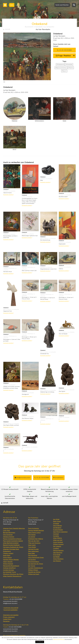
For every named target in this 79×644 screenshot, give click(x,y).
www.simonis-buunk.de (10, 634)
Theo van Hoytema (34, 548)
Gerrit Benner (58, 531)
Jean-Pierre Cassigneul (60, 537)
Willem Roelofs (8, 569)
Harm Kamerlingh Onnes (36, 562)
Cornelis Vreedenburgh (35, 573)
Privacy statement (9, 622)
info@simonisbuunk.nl (22, 478)
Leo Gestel (32, 542)
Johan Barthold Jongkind (11, 548)
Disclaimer (6, 626)
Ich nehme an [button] (40, 642)
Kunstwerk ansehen (9, 195)
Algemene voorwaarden (11, 620)
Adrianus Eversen (9, 542)
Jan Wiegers (57, 566)
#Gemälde (69, 65)
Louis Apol (6, 535)
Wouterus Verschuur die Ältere (13, 579)
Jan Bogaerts (57, 533)
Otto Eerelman (8, 540)
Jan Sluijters (32, 565)
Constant (56, 539)
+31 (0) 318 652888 (64, 51)
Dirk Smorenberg (34, 567)
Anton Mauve (7, 562)
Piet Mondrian (33, 560)
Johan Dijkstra (57, 543)
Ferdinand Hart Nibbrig (36, 544)
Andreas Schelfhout (9, 573)
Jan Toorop (32, 571)
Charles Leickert (8, 558)
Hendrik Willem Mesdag (11, 565)
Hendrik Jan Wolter (34, 577)
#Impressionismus (61, 68)
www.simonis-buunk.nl (10, 606)
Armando (56, 528)
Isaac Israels (32, 550)
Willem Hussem (58, 549)
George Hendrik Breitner (36, 535)
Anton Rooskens (58, 564)
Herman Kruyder (33, 554)
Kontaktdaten (58, 478)
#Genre (71, 68)
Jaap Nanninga (58, 558)
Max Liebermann (33, 556)
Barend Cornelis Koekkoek (11, 550)
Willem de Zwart (34, 579)
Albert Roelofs (8, 567)
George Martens (58, 555)
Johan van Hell (58, 545)
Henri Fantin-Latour (34, 538)
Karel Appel (57, 526)
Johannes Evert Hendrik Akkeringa (14, 533)
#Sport (64, 72)
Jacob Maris (7, 560)
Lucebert (56, 553)
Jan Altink (56, 524)
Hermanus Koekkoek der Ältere (13, 552)
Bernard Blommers (9, 538)
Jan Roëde (56, 562)
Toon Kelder (32, 552)
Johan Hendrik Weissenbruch (12, 581)
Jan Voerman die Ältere (36, 569)
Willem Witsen (33, 575)
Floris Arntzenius (34, 533)
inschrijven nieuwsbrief (11, 613)
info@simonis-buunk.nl (10, 608)
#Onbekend (60, 65)
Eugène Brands (58, 535)
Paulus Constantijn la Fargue (12, 544)
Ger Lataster (57, 551)
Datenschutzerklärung (59, 639)
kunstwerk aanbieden (10, 615)
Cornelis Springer (9, 575)
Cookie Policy (7, 624)
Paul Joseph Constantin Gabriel (13, 546)
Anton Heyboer (58, 547)
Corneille (56, 541)
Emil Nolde (57, 560)
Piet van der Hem (34, 546)
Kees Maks (31, 558)
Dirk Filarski (32, 540)
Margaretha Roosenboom (11, 571)
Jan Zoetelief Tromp (9, 577)
